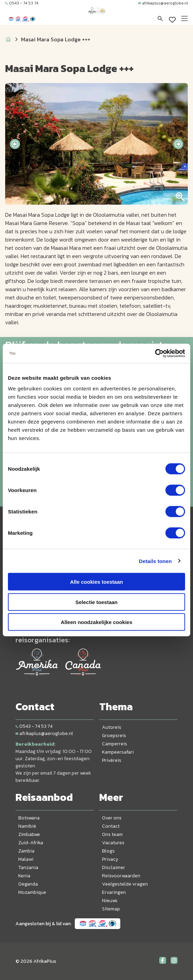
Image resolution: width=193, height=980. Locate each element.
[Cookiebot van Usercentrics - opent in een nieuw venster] (155, 354)
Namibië (27, 826)
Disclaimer (114, 867)
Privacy (110, 859)
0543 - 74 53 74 (22, 3)
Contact (111, 826)
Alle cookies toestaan (96, 582)
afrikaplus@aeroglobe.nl (163, 3)
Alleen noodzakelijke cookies (96, 622)
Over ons (112, 818)
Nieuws (110, 901)
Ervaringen (114, 892)
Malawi (26, 859)
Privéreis (112, 760)
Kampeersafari (118, 752)
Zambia (26, 851)
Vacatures (113, 843)
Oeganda (28, 884)
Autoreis (112, 727)
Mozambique (32, 892)
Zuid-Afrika (31, 843)
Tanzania (28, 867)
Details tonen (155, 561)
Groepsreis (114, 736)
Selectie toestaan (97, 602)
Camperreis (115, 744)
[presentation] (15, 144)
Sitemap (111, 909)
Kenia (24, 876)
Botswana (29, 818)
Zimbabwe (29, 834)
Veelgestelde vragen (125, 884)
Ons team (112, 834)
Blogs (108, 851)
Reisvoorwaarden (121, 876)
